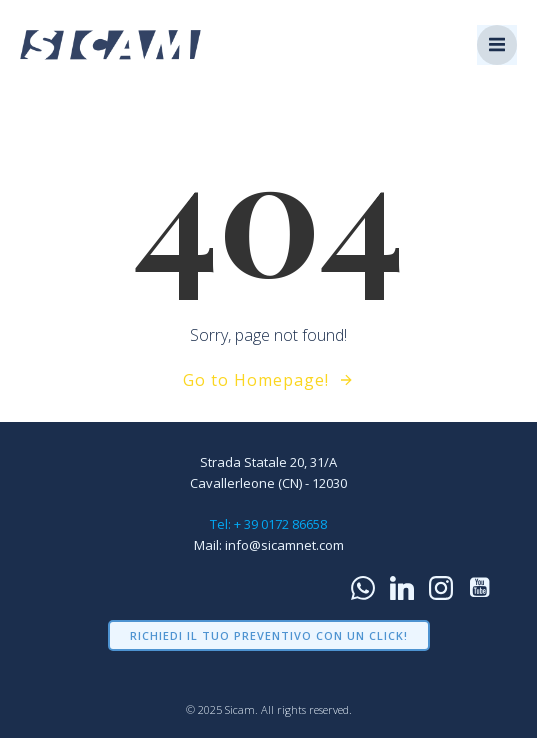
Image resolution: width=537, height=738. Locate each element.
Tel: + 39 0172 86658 (268, 524)
